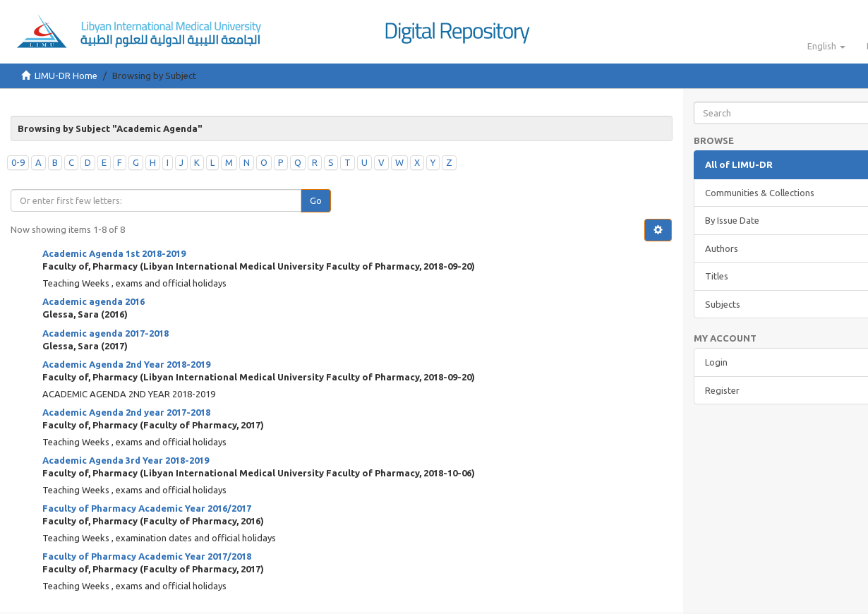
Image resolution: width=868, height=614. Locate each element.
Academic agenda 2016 (94, 301)
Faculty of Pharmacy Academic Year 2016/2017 (147, 508)
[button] (826, 46)
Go (316, 200)
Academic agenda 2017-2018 (106, 333)
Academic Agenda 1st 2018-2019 (114, 253)
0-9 (18, 162)
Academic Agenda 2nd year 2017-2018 (126, 412)
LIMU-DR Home (66, 76)
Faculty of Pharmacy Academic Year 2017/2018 (147, 556)
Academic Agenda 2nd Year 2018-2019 (126, 364)
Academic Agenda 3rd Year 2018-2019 (126, 460)
